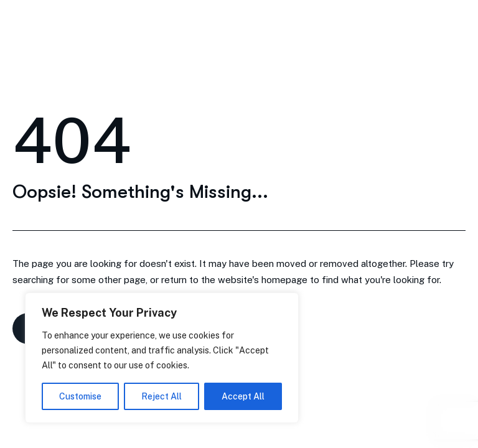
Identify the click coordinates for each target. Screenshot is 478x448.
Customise (80, 396)
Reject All (162, 396)
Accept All (243, 396)
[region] (162, 358)
